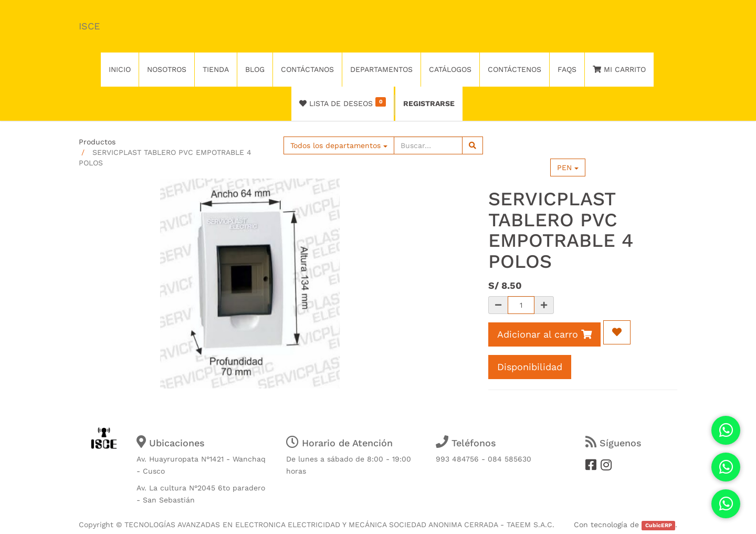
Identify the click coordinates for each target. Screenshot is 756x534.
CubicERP (659, 525)
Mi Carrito (619, 69)
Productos (97, 142)
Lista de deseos (343, 102)
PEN (568, 167)
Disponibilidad (530, 367)
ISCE (89, 26)
